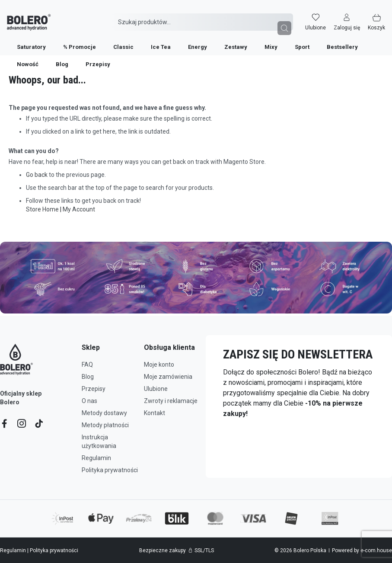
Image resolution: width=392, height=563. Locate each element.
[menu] (196, 41)
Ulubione (156, 389)
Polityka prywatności (110, 470)
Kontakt (155, 413)
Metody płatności (105, 425)
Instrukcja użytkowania (99, 441)
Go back (37, 175)
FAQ (87, 365)
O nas (89, 401)
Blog (88, 377)
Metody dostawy (104, 413)
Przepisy (94, 389)
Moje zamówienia (168, 377)
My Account (79, 209)
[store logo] (22, 16)
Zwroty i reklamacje (171, 401)
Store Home (42, 209)
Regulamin (96, 458)
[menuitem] (24, 41)
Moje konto (159, 365)
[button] (354, 16)
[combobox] (201, 16)
